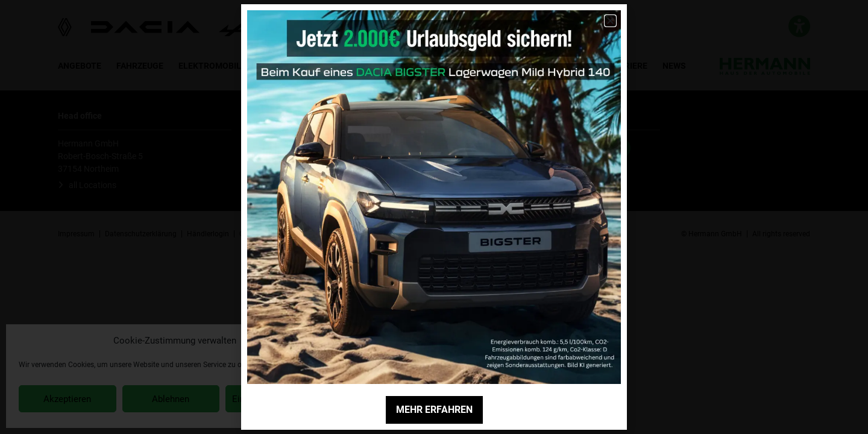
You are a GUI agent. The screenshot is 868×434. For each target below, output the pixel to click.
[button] (325, 341)
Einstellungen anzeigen (278, 399)
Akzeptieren (67, 399)
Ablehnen (171, 399)
